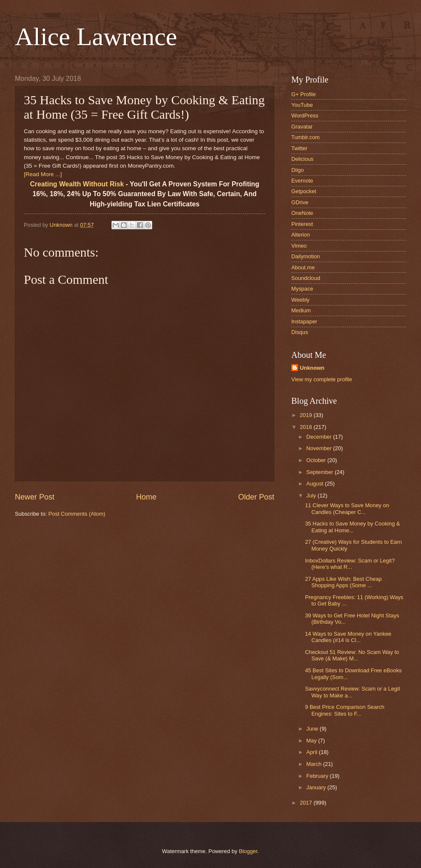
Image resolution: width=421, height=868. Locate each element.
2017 (307, 803)
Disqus (300, 332)
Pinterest (302, 224)
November (320, 448)
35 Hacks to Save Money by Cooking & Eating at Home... (352, 527)
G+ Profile (304, 94)
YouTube (302, 105)
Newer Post (35, 497)
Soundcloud (306, 278)
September (320, 472)
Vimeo (299, 246)
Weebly (300, 300)
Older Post (256, 497)
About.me (303, 267)
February (318, 776)
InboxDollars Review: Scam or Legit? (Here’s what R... (350, 564)
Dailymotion (306, 256)
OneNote (302, 213)
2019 (307, 415)
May (312, 741)
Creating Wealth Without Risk (77, 184)
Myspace (302, 289)
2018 (307, 427)
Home (146, 497)
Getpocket (304, 191)
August (316, 484)
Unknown (312, 368)
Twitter (299, 148)
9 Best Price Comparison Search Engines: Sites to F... (345, 710)
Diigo (297, 170)
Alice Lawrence (96, 37)
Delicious (302, 159)
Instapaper (304, 321)
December (320, 437)
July (312, 495)
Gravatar (302, 127)
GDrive (300, 202)
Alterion (301, 235)
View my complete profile (322, 379)
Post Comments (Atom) (77, 514)
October (317, 460)
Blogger (248, 851)
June (313, 729)
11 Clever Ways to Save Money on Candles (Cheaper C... (347, 508)
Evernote (302, 181)
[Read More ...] (43, 174)
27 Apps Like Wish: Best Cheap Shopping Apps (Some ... (343, 582)
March (314, 764)
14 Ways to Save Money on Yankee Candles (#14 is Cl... (348, 637)
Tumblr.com (306, 137)
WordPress (305, 116)
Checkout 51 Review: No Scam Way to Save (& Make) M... (352, 655)
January (317, 787)
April (312, 752)
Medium (301, 310)
